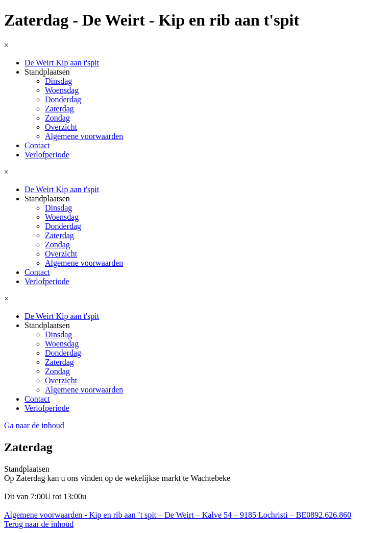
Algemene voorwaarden (84, 136)
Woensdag (62, 90)
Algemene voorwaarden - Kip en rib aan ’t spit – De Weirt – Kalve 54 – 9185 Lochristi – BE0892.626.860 (178, 515)
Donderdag (63, 99)
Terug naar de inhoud (39, 524)
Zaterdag (59, 109)
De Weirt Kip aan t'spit (62, 63)
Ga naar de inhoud (34, 425)
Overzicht (61, 127)
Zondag (57, 118)
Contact (37, 145)
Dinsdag (58, 81)
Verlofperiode (47, 155)
